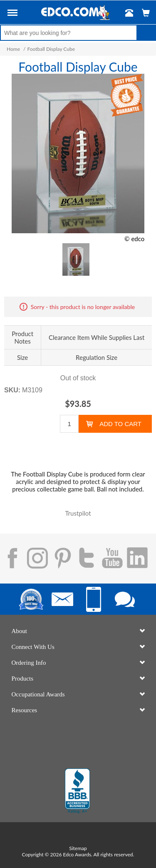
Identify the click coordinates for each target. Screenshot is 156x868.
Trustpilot (78, 513)
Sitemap (78, 848)
